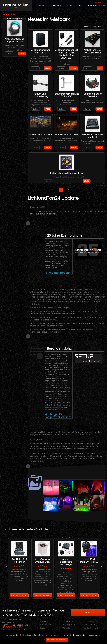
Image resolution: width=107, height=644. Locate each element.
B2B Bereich (67, 621)
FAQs (43, 628)
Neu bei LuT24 (8, 15)
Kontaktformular (91, 628)
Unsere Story (46, 621)
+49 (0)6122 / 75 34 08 (11, 627)
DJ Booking (56, 6)
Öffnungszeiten (69, 625)
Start (41, 6)
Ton (80, 6)
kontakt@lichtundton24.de (14, 629)
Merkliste (66, 628)
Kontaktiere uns (88, 612)
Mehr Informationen (19, 595)
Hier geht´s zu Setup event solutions (58, 416)
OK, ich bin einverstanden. (57, 640)
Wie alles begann (58, 273)
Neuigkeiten (89, 625)
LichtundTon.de (16, 5)
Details (9, 53)
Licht (70, 6)
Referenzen (46, 625)
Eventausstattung (97, 6)
